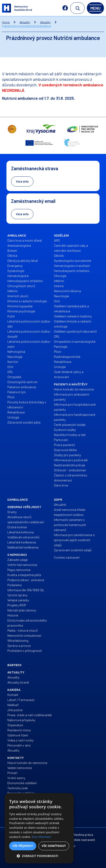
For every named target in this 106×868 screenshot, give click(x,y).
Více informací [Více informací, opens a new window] (41, 837)
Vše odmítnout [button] (54, 846)
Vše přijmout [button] (23, 846)
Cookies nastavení (82, 840)
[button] (39, 856)
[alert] (39, 828)
